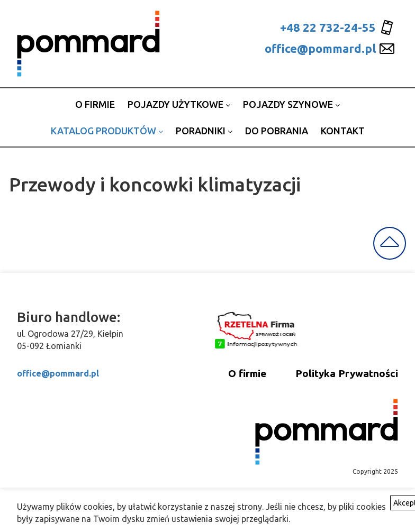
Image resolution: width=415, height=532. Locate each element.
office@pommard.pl (320, 48)
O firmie (247, 373)
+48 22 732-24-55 (328, 27)
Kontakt (343, 131)
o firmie (95, 104)
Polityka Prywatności (347, 373)
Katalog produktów (107, 131)
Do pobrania (277, 131)
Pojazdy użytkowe (179, 104)
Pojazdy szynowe (291, 104)
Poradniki (204, 131)
